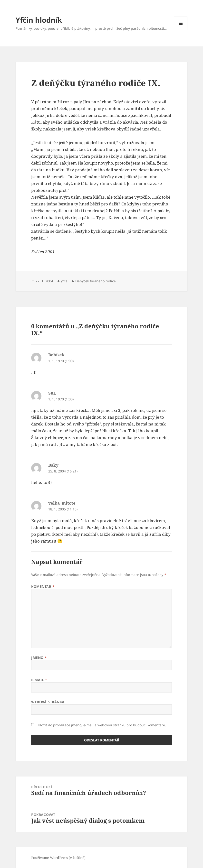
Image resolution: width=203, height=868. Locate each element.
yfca (64, 281)
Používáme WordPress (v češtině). (59, 858)
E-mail (39, 680)
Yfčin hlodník (39, 20)
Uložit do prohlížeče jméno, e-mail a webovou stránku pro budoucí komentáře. (102, 725)
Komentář (43, 586)
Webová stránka (48, 702)
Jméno (39, 658)
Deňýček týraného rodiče (96, 281)
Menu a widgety (181, 30)
